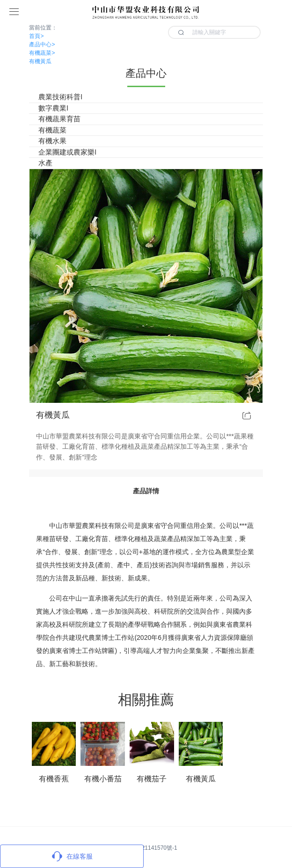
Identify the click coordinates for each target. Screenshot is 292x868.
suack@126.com (95, 808)
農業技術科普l (60, 97)
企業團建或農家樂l (67, 152)
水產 (45, 163)
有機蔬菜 (42, 53)
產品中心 (42, 45)
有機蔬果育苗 (59, 119)
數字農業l (53, 108)
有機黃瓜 (40, 61)
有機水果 (52, 141)
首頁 (36, 36)
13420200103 (153, 808)
